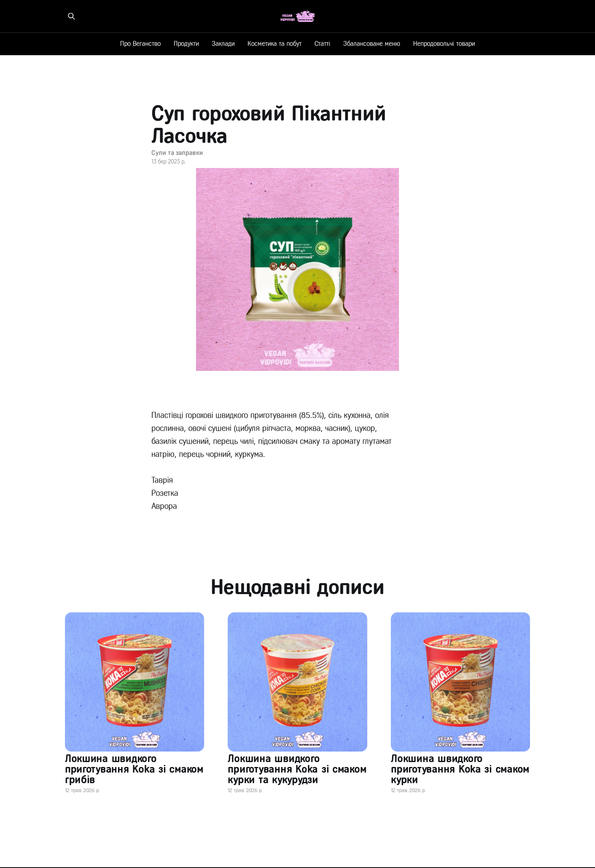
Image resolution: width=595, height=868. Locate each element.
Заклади (223, 44)
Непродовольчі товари (444, 44)
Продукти (186, 44)
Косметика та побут (275, 44)
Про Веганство (140, 44)
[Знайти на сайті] (71, 16)
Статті (322, 44)
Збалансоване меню (372, 44)
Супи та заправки (177, 153)
